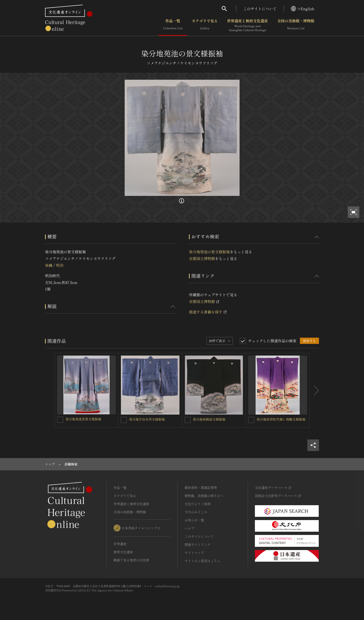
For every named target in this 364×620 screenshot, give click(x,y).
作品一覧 (173, 25)
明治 (60, 265)
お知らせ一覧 (194, 520)
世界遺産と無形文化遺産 (247, 25)
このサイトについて (260, 9)
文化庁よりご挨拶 (198, 504)
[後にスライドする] (314, 390)
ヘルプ (189, 528)
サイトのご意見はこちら (202, 561)
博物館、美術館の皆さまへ (204, 496)
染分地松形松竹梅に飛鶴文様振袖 (281, 419)
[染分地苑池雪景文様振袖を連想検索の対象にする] (60, 420)
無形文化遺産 (123, 552)
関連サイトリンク (198, 544)
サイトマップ (194, 553)
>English (303, 9)
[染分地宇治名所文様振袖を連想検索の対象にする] (124, 420)
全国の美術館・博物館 (296, 25)
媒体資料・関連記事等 (201, 488)
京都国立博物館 (202, 258)
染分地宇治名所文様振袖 (147, 419)
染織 (49, 265)
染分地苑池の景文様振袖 (209, 252)
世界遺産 (120, 544)
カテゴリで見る (205, 25)
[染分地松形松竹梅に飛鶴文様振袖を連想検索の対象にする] (251, 420)
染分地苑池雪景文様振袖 (83, 419)
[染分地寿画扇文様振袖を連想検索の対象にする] (188, 420)
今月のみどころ (196, 512)
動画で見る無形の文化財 (131, 560)
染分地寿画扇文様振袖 (209, 419)
